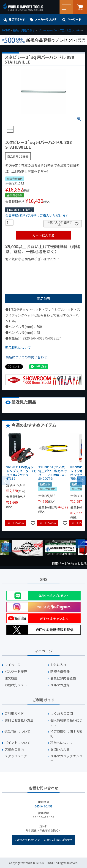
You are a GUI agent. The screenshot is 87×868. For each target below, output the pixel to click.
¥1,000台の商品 (50, 267)
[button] (82, 480)
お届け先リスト (16, 685)
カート (80, 7)
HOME (6, 30)
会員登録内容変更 (63, 678)
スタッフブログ (16, 756)
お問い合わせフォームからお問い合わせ (43, 840)
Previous (7, 548)
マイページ (13, 665)
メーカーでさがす (46, 19)
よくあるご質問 (62, 714)
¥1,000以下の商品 (20, 267)
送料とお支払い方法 (19, 720)
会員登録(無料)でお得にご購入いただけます (37, 215)
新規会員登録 (60, 672)
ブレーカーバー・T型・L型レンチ (59, 30)
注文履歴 (11, 678)
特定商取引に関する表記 (66, 734)
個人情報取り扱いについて (66, 723)
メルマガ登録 (60, 685)
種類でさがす (17, 19)
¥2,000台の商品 (19, 274)
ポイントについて (17, 743)
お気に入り (58, 665)
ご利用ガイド (14, 714)
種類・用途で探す (24, 30)
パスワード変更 (16, 672)
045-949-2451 (43, 806)
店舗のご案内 (14, 749)
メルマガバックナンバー (66, 758)
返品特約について (18, 347)
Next (80, 543)
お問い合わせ (60, 749)
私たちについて (62, 743)
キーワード (74, 19)
